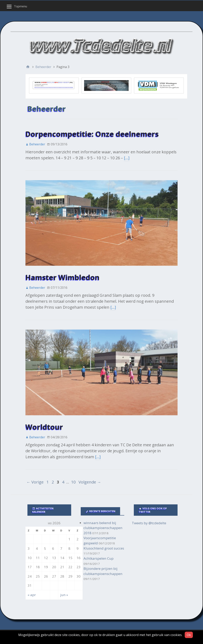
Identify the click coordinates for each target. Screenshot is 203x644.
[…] (127, 158)
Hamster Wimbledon (63, 277)
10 (73, 482)
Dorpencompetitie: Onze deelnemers (92, 134)
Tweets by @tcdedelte (149, 523)
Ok (189, 635)
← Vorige (35, 482)
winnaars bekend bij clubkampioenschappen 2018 (103, 528)
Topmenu (20, 6)
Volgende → (90, 482)
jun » (64, 595)
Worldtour (44, 427)
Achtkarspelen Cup (99, 558)
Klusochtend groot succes (104, 548)
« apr (32, 595)
